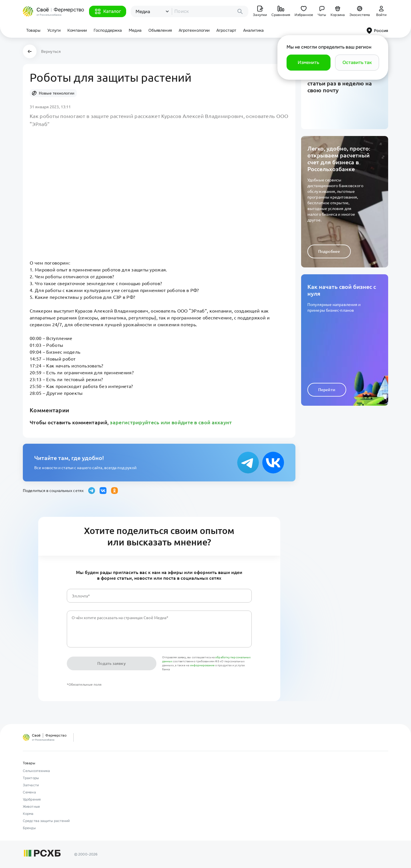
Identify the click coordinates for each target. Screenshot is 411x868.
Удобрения (32, 799)
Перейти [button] (327, 390)
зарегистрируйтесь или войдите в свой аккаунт (171, 422)
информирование (203, 665)
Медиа (135, 30)
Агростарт (226, 30)
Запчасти (31, 785)
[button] (108, 11)
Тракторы (31, 778)
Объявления (160, 30)
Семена (29, 792)
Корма (28, 814)
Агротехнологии (194, 30)
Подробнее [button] (329, 251)
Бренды (29, 828)
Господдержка (108, 30)
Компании (77, 30)
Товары (33, 30)
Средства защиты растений (46, 821)
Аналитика (253, 30)
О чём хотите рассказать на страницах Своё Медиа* (120, 618)
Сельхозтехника (36, 771)
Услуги (54, 30)
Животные (31, 807)
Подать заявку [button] (111, 663)
